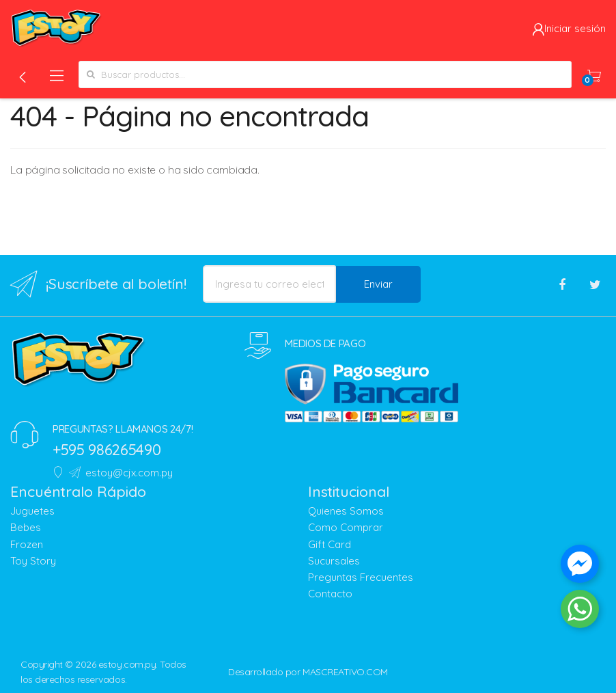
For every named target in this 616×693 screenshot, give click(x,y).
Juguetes (32, 511)
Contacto (330, 594)
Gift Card (330, 544)
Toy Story (33, 561)
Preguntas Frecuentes (361, 577)
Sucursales (334, 561)
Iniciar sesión (569, 28)
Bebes (26, 527)
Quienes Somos (346, 511)
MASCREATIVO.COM (345, 672)
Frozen (27, 544)
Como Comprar (346, 527)
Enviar (378, 284)
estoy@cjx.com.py (121, 473)
